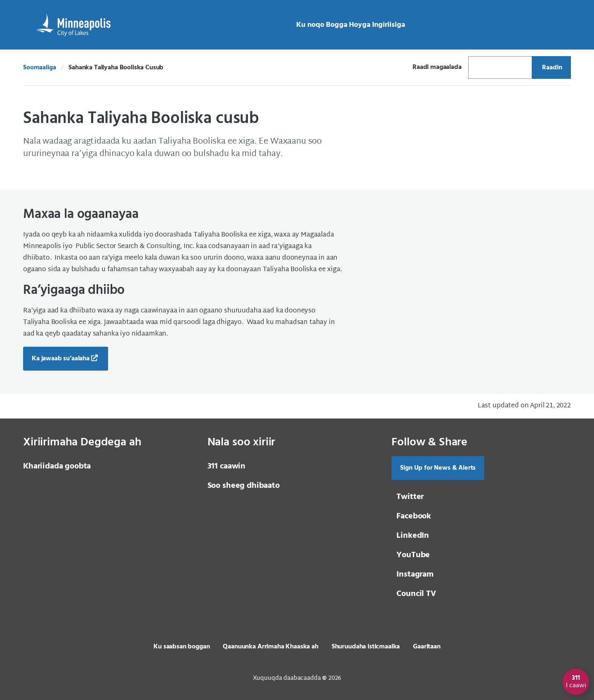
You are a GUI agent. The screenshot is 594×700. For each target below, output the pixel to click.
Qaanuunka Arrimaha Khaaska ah (270, 647)
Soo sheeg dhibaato (244, 486)
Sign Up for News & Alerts (438, 468)
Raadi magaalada (437, 67)
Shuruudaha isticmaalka (366, 647)
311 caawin (226, 466)
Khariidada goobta (57, 466)
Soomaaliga (39, 68)
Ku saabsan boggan (181, 647)
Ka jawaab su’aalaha (61, 359)
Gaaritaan (427, 647)
